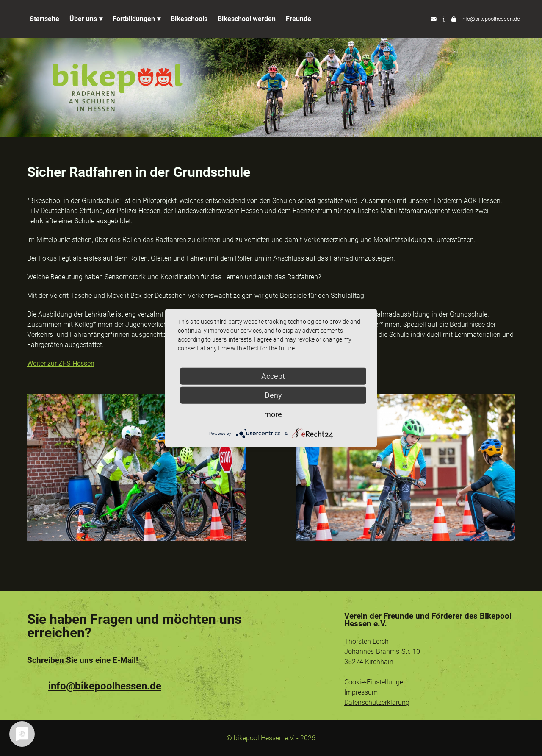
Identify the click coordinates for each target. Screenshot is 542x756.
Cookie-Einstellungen (376, 682)
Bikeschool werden (247, 19)
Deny (273, 395)
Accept (273, 376)
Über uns (83, 19)
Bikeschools (189, 19)
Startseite (44, 19)
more (273, 414)
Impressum (361, 692)
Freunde (299, 19)
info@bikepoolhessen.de (491, 19)
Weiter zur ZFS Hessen (61, 363)
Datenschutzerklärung (377, 702)
